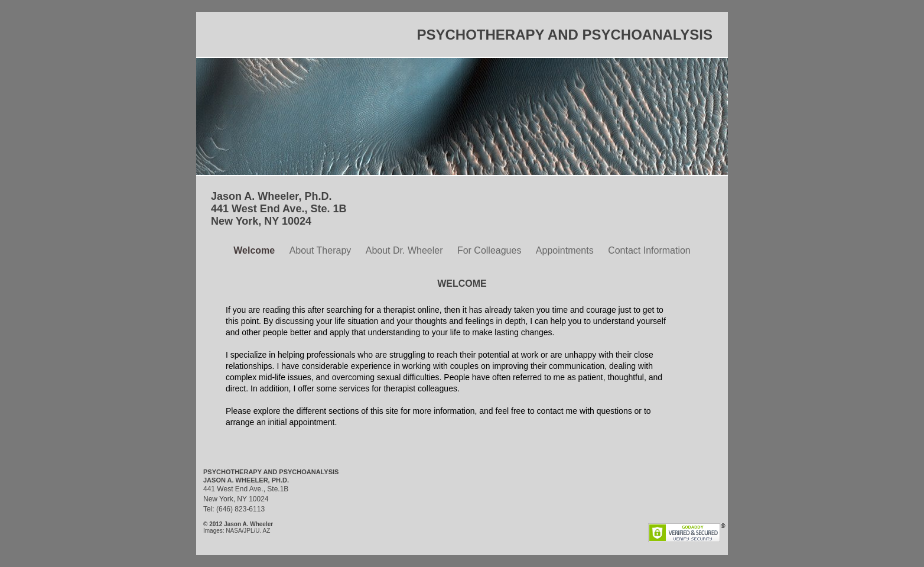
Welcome (255, 250)
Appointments (566, 250)
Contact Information (649, 250)
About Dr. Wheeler (406, 250)
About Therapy (322, 250)
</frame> (431, 523)
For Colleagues (491, 250)
